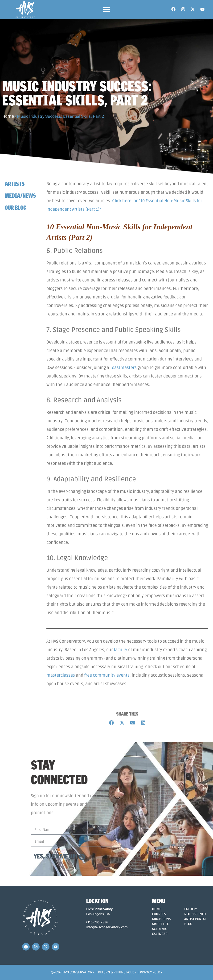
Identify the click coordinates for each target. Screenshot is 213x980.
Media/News (20, 195)
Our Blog (16, 207)
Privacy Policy (151, 972)
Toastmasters (123, 368)
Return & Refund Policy (117, 972)
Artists (15, 184)
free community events (107, 675)
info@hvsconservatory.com (107, 927)
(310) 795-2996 (97, 922)
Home (8, 116)
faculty (121, 650)
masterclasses (61, 675)
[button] (106, 9)
